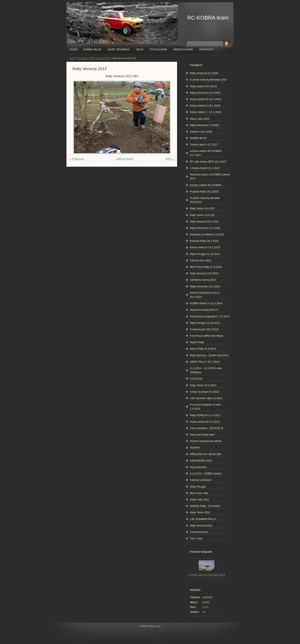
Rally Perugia (198, 487)
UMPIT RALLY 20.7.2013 (205, 362)
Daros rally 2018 (199, 119)
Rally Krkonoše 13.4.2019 (205, 93)
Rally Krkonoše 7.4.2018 (204, 125)
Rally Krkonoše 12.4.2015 (205, 228)
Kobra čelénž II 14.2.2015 (205, 247)
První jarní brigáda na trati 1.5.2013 (205, 407)
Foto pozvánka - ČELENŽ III (206, 428)
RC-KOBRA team (208, 18)
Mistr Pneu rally (199, 493)
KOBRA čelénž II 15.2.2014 (206, 303)
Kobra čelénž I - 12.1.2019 (205, 112)
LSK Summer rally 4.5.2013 (206, 398)
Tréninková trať (199, 532)
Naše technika (119, 49)
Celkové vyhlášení (201, 480)
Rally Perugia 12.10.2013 (205, 323)
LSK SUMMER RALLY (203, 519)
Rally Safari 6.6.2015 (202, 208)
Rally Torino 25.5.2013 (203, 385)
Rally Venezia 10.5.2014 (204, 273)
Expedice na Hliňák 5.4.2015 (207, 234)
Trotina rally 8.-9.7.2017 (204, 145)
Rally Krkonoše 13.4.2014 (205, 286)
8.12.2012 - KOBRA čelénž (206, 473)
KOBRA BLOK (92, 49)
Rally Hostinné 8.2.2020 (204, 73)
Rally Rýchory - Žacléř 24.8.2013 (209, 355)
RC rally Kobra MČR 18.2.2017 (208, 162)
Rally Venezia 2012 (100, 58)
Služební (195, 447)
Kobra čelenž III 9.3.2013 (205, 422)
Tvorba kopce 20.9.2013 (204, 329)
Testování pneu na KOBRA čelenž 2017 (210, 176)
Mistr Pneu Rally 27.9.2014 (206, 267)
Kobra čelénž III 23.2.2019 (205, 99)
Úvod (73, 49)
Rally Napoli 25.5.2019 (203, 86)
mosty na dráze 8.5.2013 (204, 392)
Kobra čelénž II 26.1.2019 (205, 106)
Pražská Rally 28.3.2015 (204, 241)
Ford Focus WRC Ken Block (206, 336)
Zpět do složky (125, 159)
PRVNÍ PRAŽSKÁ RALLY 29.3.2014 (205, 295)
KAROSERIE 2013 (201, 461)
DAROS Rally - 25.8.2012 (205, 506)
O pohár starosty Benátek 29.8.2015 (205, 200)
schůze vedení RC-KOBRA (206, 185)
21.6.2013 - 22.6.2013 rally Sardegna (206, 370)
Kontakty (207, 49)
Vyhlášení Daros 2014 (203, 280)
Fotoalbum (158, 49)
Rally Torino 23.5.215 (202, 215)
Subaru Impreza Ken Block (206, 441)
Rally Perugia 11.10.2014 (205, 254)
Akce (140, 49)
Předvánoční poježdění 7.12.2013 (210, 316)
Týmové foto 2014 (200, 260)
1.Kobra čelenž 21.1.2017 (205, 168)
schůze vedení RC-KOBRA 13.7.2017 (206, 153)
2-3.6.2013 (196, 379)
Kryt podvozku (198, 467)
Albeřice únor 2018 (201, 132)
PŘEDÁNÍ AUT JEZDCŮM (205, 454)
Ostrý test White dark (202, 435)
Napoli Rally (197, 342)
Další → (170, 159)
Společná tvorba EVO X (204, 310)
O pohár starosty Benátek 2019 (208, 80)
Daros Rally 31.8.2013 (203, 349)
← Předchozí (76, 159)
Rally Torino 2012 (200, 512)
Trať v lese (196, 538)
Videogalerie (183, 49)
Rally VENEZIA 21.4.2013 (205, 415)
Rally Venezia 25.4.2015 (204, 221)
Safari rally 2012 (199, 499)
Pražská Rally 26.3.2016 (204, 192)
